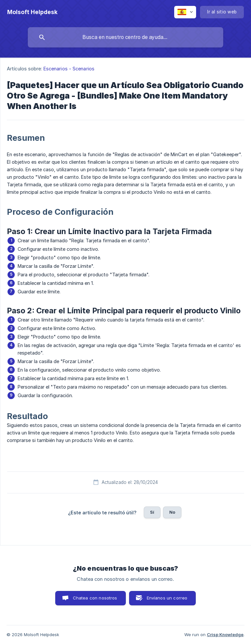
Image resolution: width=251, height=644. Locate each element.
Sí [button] (152, 512)
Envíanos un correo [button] (167, 598)
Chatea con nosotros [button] (95, 598)
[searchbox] (125, 37)
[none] (32, 12)
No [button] (172, 512)
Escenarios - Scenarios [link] (69, 69)
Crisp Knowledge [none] (225, 635)
